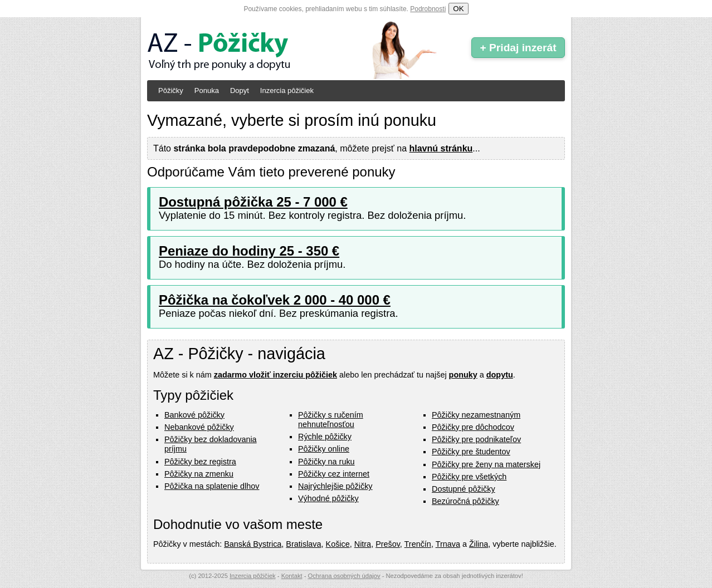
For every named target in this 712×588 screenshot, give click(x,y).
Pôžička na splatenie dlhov (212, 486)
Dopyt (240, 90)
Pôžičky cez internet (334, 474)
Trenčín (418, 544)
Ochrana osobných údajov (344, 576)
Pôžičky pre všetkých (469, 477)
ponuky (463, 375)
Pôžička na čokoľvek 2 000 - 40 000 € (275, 300)
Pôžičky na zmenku (199, 474)
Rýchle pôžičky (325, 437)
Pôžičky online (324, 449)
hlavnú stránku (441, 148)
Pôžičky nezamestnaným (476, 415)
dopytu (500, 375)
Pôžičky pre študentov (471, 452)
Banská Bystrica (253, 544)
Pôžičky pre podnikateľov (476, 439)
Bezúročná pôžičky (465, 501)
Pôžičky (171, 90)
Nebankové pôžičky (199, 427)
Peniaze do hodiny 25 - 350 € (249, 251)
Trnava (448, 544)
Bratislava (303, 544)
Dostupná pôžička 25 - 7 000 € (253, 202)
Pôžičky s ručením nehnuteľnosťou (331, 420)
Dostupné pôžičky (464, 489)
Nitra (363, 544)
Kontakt (292, 576)
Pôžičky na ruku (326, 462)
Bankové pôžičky (194, 415)
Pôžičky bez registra (200, 462)
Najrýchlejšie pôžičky (335, 486)
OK (458, 9)
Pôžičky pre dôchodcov (473, 427)
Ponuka (207, 90)
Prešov (388, 544)
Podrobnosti (428, 9)
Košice (338, 544)
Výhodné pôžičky (328, 498)
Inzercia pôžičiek (287, 90)
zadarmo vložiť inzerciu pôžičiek (275, 375)
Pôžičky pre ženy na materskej (486, 464)
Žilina (479, 544)
